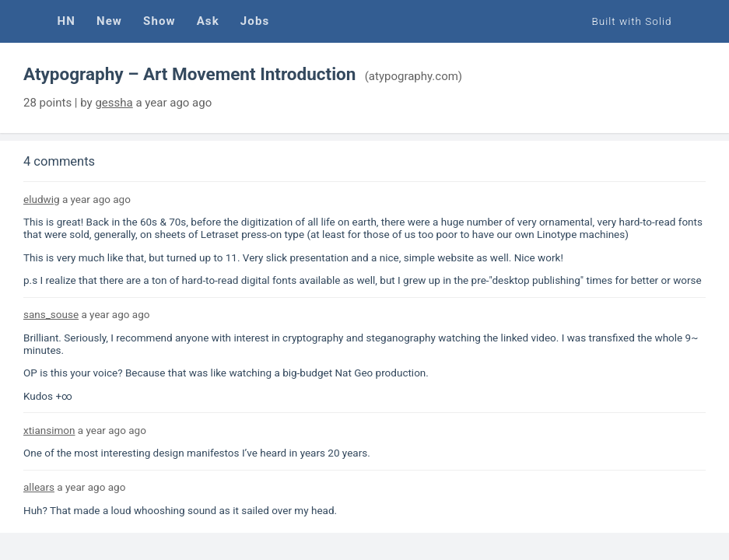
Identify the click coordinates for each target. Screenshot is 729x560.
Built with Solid (632, 21)
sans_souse (51, 314)
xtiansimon (49, 430)
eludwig (42, 199)
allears (39, 487)
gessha (114, 103)
